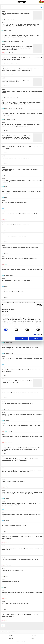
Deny (22, 339)
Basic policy (11, 639)
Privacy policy (33, 635)
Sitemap (33, 639)
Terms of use (11, 635)
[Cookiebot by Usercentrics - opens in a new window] (37, 305)
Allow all (36, 339)
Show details (37, 334)
